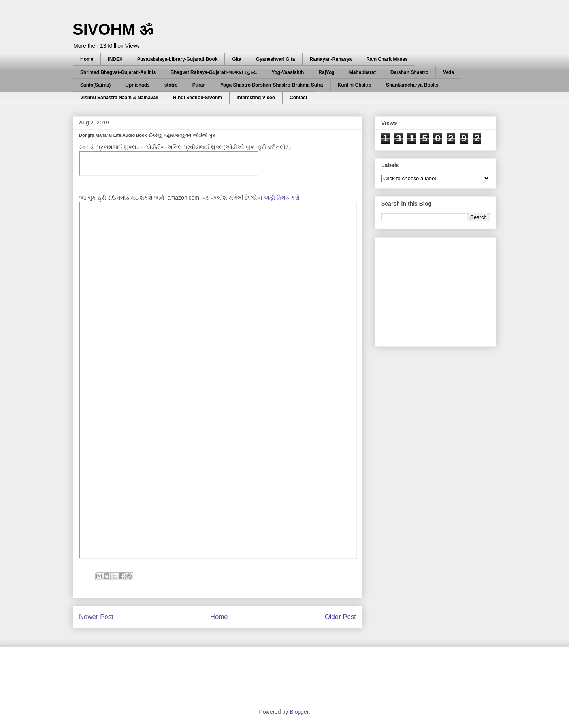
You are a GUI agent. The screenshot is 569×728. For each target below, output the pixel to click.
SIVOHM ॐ (113, 29)
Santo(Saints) (95, 85)
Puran (199, 85)
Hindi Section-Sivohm (198, 98)
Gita (236, 59)
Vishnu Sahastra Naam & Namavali (119, 98)
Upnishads (137, 85)
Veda (448, 72)
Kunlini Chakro (355, 85)
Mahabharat (363, 72)
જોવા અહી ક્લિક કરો (275, 198)
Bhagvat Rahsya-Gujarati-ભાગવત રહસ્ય (214, 72)
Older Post (340, 617)
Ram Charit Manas (387, 59)
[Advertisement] (441, 290)
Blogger (299, 712)
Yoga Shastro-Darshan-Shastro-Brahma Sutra (272, 85)
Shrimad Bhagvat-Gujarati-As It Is (118, 72)
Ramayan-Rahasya (331, 59)
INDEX (115, 59)
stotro (171, 85)
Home (87, 59)
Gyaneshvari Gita (276, 59)
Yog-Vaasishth (288, 72)
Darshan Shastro (409, 72)
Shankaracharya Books (412, 85)
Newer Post (96, 617)
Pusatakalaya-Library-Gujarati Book (177, 59)
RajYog (326, 72)
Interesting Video (256, 98)
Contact (299, 98)
